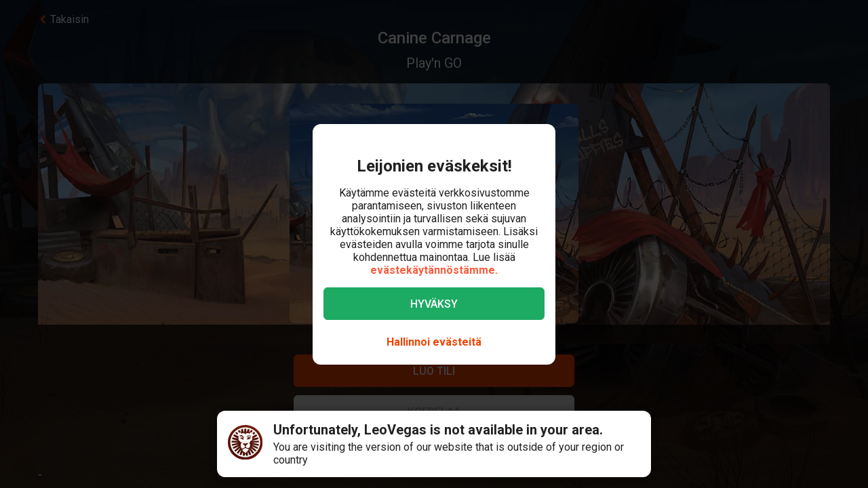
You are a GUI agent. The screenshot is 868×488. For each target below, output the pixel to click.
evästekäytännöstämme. (434, 270)
